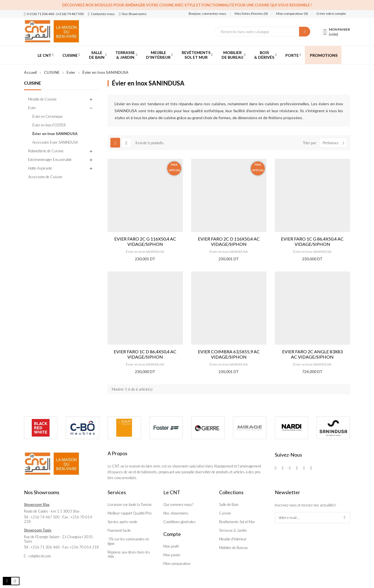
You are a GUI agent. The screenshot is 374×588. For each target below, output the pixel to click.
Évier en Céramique (48, 116)
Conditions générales (179, 522)
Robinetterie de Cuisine (46, 151)
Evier (32, 108)
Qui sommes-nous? (178, 504)
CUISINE (32, 83)
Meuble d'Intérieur (233, 539)
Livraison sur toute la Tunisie (130, 504)
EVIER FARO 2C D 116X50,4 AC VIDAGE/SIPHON (229, 241)
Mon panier (172, 555)
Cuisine (225, 513)
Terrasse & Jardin (233, 530)
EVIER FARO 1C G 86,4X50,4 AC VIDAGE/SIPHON (312, 241)
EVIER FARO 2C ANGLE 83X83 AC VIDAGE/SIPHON (312, 354)
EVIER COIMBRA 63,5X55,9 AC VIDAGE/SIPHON (229, 354)
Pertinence (335, 143)
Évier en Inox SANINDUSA (55, 134)
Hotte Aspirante (40, 168)
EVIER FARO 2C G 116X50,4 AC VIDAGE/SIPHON (145, 241)
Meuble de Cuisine (42, 99)
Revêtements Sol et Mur (237, 522)
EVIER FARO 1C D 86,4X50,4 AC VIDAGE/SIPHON (145, 354)
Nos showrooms (176, 513)
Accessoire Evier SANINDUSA (55, 142)
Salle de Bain (229, 504)
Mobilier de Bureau (233, 548)
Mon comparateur (177, 563)
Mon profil (171, 546)
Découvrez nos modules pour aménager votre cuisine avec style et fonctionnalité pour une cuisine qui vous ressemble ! (187, 5)
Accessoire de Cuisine (45, 177)
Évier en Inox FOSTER (49, 125)
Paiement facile (119, 530)
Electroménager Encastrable (50, 160)
